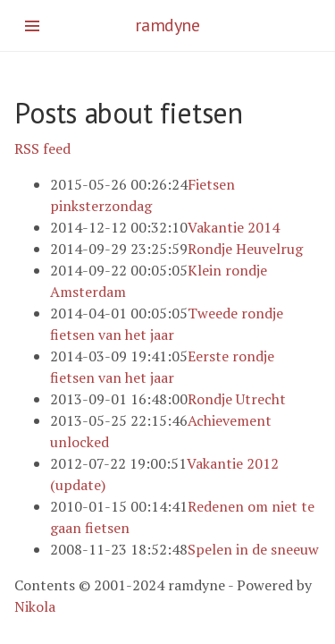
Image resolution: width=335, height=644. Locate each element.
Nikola (35, 606)
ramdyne (167, 25)
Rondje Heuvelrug (245, 249)
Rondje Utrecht (237, 399)
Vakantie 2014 (234, 227)
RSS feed (42, 148)
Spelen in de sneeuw (253, 549)
